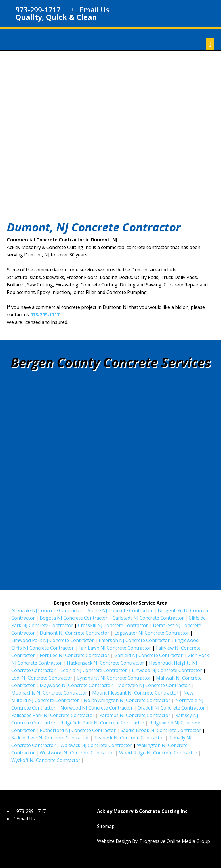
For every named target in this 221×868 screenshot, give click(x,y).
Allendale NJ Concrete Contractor (47, 610)
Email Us (95, 10)
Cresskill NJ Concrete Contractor (113, 625)
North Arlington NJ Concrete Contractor (127, 700)
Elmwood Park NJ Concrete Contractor (53, 640)
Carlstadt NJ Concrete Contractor (148, 618)
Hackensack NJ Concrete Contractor (105, 663)
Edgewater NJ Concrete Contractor (152, 633)
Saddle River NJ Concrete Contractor (50, 738)
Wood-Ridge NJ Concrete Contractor (158, 753)
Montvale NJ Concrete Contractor (154, 685)
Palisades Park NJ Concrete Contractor (53, 715)
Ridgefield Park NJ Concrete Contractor (102, 723)
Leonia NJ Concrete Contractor (94, 670)
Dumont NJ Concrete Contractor (75, 633)
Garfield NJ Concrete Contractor (148, 655)
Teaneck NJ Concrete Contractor (129, 738)
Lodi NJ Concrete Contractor (42, 678)
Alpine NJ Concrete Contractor (120, 610)
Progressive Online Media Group (175, 841)
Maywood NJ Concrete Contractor (76, 685)
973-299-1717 (45, 315)
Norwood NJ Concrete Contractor (97, 708)
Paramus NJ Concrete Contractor (135, 715)
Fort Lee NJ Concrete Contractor (75, 655)
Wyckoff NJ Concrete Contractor (46, 760)
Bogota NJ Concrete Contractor (74, 618)
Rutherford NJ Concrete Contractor (78, 730)
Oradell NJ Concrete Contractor (171, 708)
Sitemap (106, 826)
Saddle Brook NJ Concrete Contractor (161, 730)
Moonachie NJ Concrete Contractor (49, 693)
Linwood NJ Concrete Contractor (167, 670)
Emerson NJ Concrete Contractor (134, 640)
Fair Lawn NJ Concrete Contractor (115, 648)
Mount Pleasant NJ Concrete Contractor (135, 693)
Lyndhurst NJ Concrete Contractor (114, 678)
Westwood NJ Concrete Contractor (77, 753)
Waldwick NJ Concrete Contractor (96, 745)
